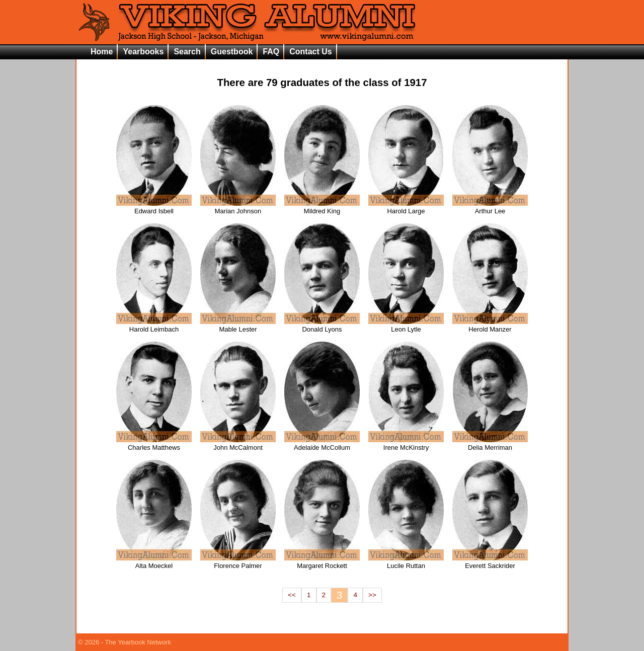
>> (372, 595)
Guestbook (232, 52)
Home (102, 52)
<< (292, 595)
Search (187, 52)
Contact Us (310, 52)
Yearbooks (143, 52)
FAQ (271, 52)
